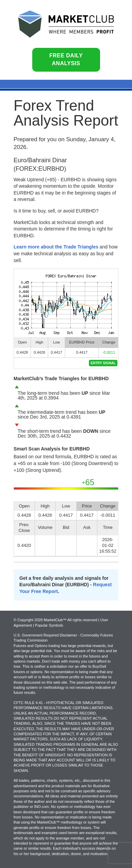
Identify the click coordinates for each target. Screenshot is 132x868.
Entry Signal (103, 363)
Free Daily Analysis (66, 59)
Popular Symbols (49, 625)
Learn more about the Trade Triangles (56, 247)
